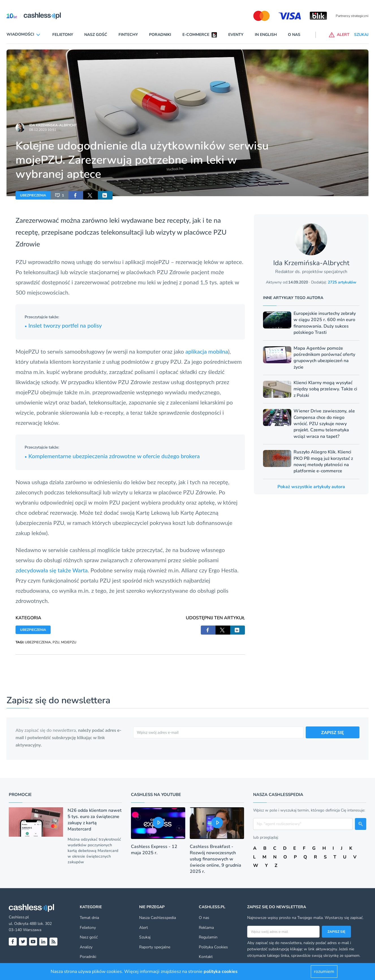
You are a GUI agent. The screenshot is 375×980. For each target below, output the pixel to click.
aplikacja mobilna (207, 351)
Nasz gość (96, 35)
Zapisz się (336, 932)
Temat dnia (89, 918)
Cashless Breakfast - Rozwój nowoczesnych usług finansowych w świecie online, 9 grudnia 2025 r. (215, 859)
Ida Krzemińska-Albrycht (53, 125)
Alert (144, 928)
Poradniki (160, 35)
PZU (56, 642)
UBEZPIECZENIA (33, 195)
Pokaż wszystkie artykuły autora (311, 487)
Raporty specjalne (155, 947)
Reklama (206, 928)
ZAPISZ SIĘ (333, 732)
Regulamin (208, 937)
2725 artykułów (342, 282)
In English (266, 35)
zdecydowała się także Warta (52, 570)
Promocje (20, 795)
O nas (294, 35)
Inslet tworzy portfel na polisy (63, 325)
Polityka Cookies (213, 947)
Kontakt (206, 957)
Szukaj (145, 937)
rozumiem (324, 972)
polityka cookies (221, 972)
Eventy (236, 35)
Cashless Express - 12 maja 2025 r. (154, 850)
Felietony (63, 35)
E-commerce (196, 35)
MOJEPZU (69, 642)
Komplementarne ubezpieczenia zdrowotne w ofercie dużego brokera (112, 456)
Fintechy (128, 35)
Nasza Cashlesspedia (158, 918)
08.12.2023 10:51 (43, 130)
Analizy (86, 947)
